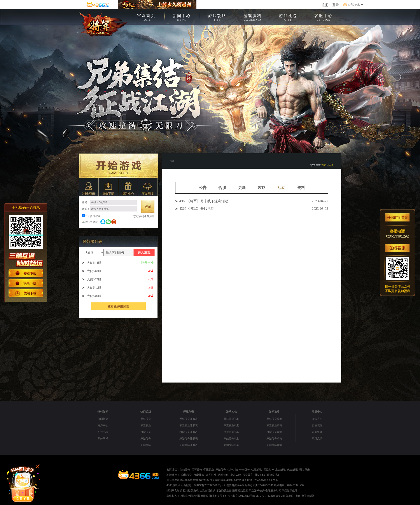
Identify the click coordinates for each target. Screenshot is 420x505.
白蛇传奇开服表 (189, 432)
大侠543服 (94, 271)
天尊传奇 (146, 419)
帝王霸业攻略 (274, 425)
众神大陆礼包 (231, 445)
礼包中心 (103, 432)
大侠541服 (94, 288)
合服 (222, 188)
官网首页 (146, 17)
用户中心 (103, 425)
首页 (324, 165)
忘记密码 (139, 216)
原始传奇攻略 (274, 439)
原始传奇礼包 (231, 439)
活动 (331, 165)
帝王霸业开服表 (189, 425)
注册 (325, 5)
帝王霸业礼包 (231, 425)
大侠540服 (94, 296)
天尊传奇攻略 (274, 419)
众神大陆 (146, 445)
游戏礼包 (288, 17)
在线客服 (317, 419)
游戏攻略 (217, 17)
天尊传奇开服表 (189, 419)
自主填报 (317, 425)
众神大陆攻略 (274, 445)
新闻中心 (182, 17)
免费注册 (149, 216)
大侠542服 (94, 279)
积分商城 (103, 439)
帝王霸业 (146, 425)
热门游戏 (146, 412)
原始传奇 (146, 439)
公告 (203, 188)
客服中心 (324, 17)
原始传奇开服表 (189, 439)
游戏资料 (253, 17)
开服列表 (189, 412)
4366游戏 (103, 412)
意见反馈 (317, 439)
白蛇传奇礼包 (231, 432)
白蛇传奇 (146, 432)
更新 (242, 188)
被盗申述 (317, 432)
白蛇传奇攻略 (274, 432)
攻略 (262, 188)
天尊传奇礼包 (231, 419)
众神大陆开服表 (189, 445)
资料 (301, 188)
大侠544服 (94, 263)
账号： (109, 202)
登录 (336, 5)
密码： (109, 209)
